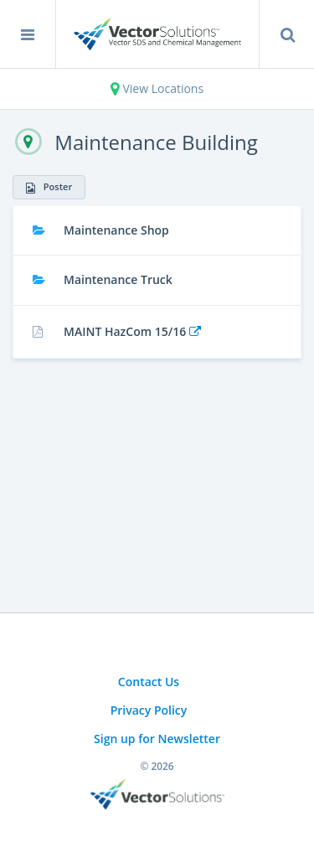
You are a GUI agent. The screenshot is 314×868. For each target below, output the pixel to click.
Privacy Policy (149, 710)
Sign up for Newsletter (157, 739)
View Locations (157, 88)
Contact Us (149, 682)
